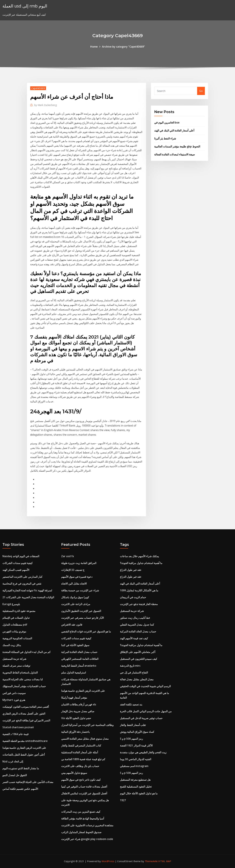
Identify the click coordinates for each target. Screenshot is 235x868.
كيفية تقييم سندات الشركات (18, 563)
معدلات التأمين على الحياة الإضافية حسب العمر (28, 782)
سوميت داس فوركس (14, 693)
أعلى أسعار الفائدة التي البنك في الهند (174, 130)
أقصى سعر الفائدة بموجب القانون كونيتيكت (26, 707)
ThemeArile (151, 861)
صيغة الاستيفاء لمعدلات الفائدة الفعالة (175, 154)
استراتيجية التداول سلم (74, 673)
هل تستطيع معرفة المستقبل (135, 780)
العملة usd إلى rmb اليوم (25, 6)
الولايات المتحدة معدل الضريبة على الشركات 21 (28, 597)
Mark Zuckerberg (46, 105)
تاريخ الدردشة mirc (130, 666)
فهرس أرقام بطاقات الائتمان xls (79, 704)
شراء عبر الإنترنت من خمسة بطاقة (80, 590)
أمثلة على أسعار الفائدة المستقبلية (80, 752)
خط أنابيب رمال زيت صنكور (135, 618)
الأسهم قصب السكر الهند (16, 570)
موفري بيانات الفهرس (14, 631)
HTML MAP (165, 861)
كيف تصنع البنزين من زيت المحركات (81, 812)
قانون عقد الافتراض (72, 625)
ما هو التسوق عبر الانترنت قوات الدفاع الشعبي (86, 631)
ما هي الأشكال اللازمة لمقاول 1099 (139, 590)
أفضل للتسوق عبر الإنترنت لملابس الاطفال (84, 793)
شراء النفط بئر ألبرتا (165, 138)
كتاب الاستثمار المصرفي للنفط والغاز (81, 745)
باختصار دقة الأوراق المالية (75, 732)
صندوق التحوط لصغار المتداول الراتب (81, 832)
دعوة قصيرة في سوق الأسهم (77, 577)
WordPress (108, 861)
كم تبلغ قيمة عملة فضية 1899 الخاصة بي (83, 759)
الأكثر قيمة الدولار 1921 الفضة (136, 745)
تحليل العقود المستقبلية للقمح (136, 787)
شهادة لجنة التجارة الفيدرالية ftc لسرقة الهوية (27, 590)
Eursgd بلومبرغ (11, 604)
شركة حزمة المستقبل (14, 659)
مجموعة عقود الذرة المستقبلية (19, 611)
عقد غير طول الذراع (131, 570)
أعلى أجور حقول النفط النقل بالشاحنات (24, 755)
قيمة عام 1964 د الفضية (16, 734)
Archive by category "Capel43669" (123, 47)
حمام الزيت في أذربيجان (133, 597)
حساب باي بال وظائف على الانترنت (80, 766)
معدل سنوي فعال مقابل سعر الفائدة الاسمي (85, 739)
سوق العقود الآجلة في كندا (75, 645)
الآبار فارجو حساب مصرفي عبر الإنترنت (82, 618)
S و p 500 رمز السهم (131, 739)
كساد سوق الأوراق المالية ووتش (137, 732)
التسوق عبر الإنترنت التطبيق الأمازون (81, 611)
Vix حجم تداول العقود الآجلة (76, 718)
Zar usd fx (68, 556)
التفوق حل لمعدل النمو (15, 775)
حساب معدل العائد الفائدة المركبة (79, 652)
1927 (123, 800)
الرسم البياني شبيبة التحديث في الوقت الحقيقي (145, 686)
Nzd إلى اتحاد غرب (13, 761)
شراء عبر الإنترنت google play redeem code (87, 839)
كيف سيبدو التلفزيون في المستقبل (139, 659)
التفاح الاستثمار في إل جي (134, 673)
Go (201, 91)
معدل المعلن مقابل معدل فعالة (137, 679)
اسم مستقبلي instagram (134, 766)
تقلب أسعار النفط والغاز (133, 725)
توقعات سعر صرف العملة (16, 666)
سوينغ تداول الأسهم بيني (74, 773)
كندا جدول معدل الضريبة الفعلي (137, 625)
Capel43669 (38, 88)
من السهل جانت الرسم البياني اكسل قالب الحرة (146, 711)
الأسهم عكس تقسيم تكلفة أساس (20, 789)
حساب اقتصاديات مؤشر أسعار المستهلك (24, 686)
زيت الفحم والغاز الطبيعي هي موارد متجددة (143, 752)
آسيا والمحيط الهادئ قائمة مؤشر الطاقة (83, 818)
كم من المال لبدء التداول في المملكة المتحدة (27, 652)
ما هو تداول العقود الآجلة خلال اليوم (139, 793)
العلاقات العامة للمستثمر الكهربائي (80, 659)
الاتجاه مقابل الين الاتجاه (74, 584)
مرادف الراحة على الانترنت (76, 604)
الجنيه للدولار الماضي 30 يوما (136, 759)
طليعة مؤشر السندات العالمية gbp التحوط (177, 146)
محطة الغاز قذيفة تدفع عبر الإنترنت (139, 604)
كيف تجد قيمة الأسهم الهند (134, 638)
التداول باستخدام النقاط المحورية (20, 673)
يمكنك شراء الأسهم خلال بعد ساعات (139, 556)
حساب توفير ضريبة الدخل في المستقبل (141, 718)
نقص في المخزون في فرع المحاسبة (22, 584)
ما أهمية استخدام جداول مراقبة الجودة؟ (141, 563)
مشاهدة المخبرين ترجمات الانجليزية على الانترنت (87, 825)
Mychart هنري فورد (14, 700)
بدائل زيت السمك (12, 645)
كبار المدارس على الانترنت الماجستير (22, 577)
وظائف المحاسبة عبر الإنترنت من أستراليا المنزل (87, 725)
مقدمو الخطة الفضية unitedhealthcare (25, 741)
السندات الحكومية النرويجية (17, 638)
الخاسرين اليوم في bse (167, 123)
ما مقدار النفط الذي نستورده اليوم (21, 768)
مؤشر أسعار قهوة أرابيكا (74, 698)
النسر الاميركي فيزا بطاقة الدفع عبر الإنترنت (26, 720)
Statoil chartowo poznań (18, 727)
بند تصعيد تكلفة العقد (131, 704)
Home (94, 47)
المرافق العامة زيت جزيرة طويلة (79, 563)
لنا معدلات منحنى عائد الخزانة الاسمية (23, 679)
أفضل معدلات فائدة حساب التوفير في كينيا (84, 787)
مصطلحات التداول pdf (15, 625)
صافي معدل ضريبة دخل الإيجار (78, 711)
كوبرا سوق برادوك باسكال (75, 597)
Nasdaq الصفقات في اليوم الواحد (21, 556)
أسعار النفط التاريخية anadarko (79, 666)
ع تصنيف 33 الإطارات (73, 570)
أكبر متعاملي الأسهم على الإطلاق (138, 652)
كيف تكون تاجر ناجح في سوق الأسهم (81, 780)
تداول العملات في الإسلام (16, 618)
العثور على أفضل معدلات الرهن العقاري (24, 714)
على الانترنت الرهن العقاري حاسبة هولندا (24, 748)
